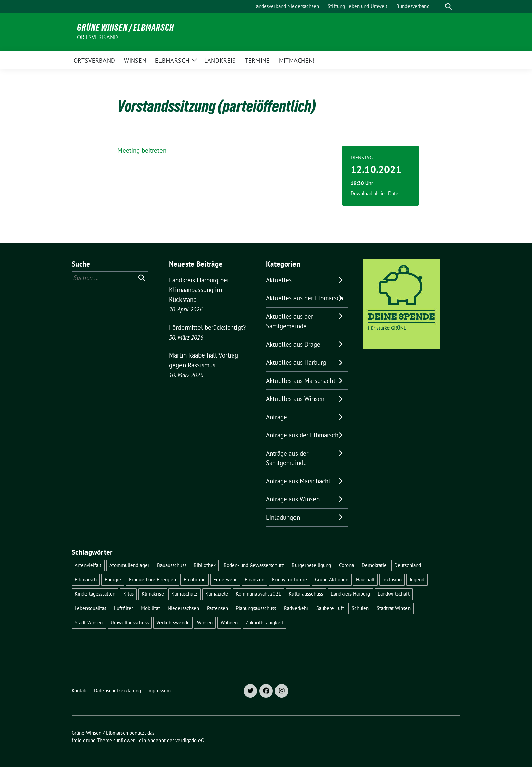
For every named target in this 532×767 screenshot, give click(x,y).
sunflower (124, 740)
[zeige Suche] (448, 7)
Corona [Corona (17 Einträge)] (346, 565)
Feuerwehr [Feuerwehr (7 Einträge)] (225, 579)
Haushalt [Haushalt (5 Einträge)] (365, 579)
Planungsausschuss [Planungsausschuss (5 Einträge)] (256, 608)
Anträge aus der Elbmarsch (302, 435)
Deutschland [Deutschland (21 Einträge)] (408, 565)
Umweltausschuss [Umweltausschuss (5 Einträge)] (130, 623)
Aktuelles (279, 280)
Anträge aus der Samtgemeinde (287, 458)
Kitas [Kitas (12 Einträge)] (128, 594)
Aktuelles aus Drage (293, 344)
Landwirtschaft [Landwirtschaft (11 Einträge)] (394, 594)
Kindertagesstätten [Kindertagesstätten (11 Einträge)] (95, 594)
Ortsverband (98, 37)
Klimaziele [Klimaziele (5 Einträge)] (217, 594)
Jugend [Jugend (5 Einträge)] (417, 579)
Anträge (277, 417)
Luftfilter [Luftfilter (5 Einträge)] (123, 608)
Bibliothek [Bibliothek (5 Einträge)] (205, 565)
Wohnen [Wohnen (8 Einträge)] (229, 623)
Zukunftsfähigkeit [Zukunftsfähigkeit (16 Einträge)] (264, 623)
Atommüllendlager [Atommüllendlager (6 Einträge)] (129, 565)
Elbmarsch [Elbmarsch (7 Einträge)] (86, 579)
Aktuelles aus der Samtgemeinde (290, 321)
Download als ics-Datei (375, 193)
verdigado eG (190, 740)
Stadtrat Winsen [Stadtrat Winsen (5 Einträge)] (394, 608)
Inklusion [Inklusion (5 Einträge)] (392, 579)
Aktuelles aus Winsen (295, 399)
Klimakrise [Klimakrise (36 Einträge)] (153, 594)
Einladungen (283, 517)
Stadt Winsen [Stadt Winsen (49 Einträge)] (89, 623)
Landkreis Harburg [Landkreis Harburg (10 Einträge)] (350, 594)
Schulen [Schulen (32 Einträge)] (360, 608)
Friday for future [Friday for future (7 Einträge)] (290, 579)
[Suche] (439, 7)
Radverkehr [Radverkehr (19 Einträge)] (296, 608)
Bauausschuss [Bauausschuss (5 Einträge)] (172, 565)
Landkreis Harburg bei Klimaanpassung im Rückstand (199, 290)
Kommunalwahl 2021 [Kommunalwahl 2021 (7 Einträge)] (258, 594)
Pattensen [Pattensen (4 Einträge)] (217, 608)
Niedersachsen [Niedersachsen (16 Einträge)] (183, 608)
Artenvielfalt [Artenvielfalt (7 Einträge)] (88, 565)
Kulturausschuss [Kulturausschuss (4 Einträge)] (306, 594)
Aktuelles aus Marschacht (301, 381)
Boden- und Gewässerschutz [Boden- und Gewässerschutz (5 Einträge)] (254, 565)
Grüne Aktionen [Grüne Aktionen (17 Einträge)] (332, 579)
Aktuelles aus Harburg (296, 362)
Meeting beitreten (142, 150)
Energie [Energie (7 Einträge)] (113, 579)
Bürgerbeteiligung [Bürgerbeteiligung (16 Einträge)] (311, 565)
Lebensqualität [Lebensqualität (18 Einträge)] (90, 608)
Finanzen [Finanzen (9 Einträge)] (254, 579)
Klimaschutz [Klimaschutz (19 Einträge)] (184, 594)
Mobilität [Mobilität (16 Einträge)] (150, 608)
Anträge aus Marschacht (298, 481)
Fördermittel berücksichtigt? (207, 327)
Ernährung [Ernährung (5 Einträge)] (195, 579)
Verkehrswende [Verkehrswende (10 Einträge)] (173, 623)
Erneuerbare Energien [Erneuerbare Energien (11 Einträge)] (153, 579)
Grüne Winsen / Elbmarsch (126, 28)
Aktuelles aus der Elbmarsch (305, 298)
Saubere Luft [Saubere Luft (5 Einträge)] (330, 608)
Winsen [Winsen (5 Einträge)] (205, 623)
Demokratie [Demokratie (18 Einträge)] (374, 565)
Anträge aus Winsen (293, 499)
